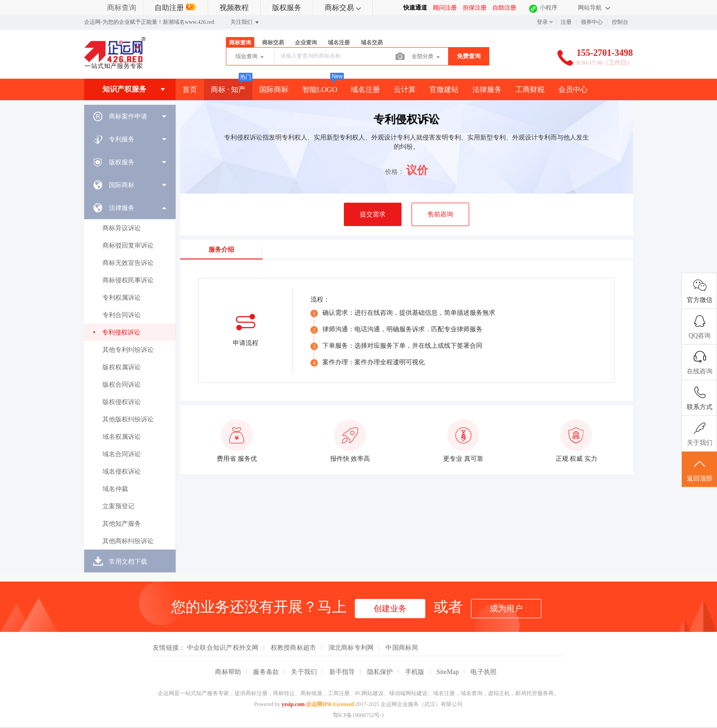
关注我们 (245, 22)
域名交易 (372, 43)
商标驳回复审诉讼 (128, 245)
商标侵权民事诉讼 (128, 280)
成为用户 (506, 609)
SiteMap (448, 672)
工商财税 (530, 89)
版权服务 (287, 8)
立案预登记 (118, 506)
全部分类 (426, 57)
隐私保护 (380, 672)
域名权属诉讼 (122, 437)
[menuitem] (130, 116)
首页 (190, 89)
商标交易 (343, 8)
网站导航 (594, 8)
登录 (542, 22)
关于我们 (304, 672)
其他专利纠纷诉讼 (128, 350)
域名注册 (339, 43)
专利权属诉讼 (122, 298)
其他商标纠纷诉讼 (128, 541)
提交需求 (373, 214)
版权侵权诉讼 (122, 402)
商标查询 (122, 8)
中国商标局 (402, 647)
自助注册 (175, 8)
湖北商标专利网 (351, 647)
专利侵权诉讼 (121, 332)
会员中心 (573, 89)
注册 (566, 22)
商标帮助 (228, 672)
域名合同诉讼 (122, 454)
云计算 (405, 89)
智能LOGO (320, 89)
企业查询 (306, 43)
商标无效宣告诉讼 (128, 263)
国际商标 (274, 89)
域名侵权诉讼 (122, 472)
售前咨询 (440, 214)
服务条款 (266, 672)
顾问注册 (445, 8)
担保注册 (475, 8)
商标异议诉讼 (122, 228)
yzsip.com (293, 704)
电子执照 (484, 672)
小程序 (548, 8)
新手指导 (342, 672)
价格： (395, 172)
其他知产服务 (122, 524)
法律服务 (487, 89)
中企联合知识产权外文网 (223, 647)
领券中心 (592, 22)
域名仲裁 (115, 489)
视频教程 (234, 8)
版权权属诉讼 (122, 367)
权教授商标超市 (294, 647)
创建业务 (390, 609)
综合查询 (250, 57)
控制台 (620, 22)
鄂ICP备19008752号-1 (359, 715)
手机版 (415, 672)
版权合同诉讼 (122, 385)
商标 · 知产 (228, 89)
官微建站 (444, 89)
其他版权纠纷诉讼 (128, 419)
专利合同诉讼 (122, 315)
